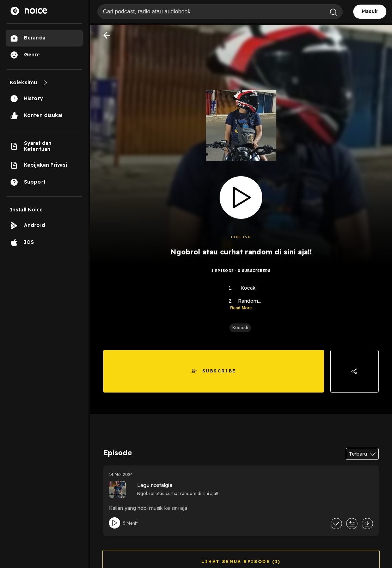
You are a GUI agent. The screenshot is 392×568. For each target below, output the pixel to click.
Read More (241, 308)
